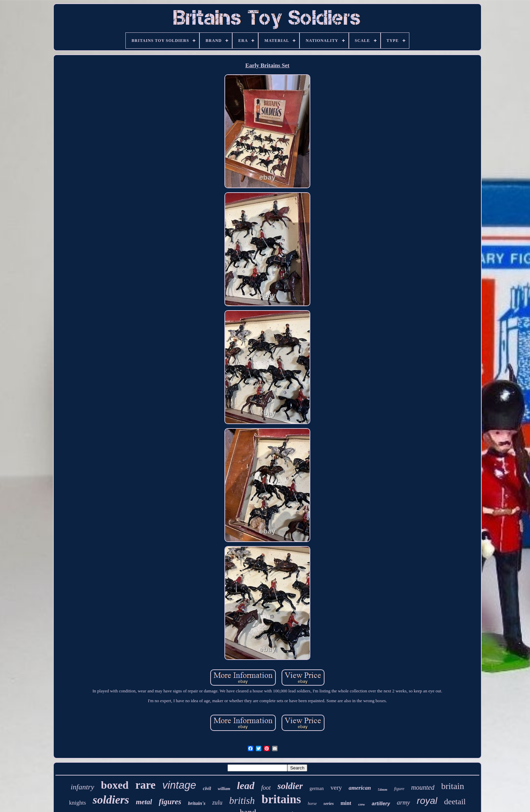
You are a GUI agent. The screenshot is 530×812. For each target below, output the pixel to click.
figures (170, 802)
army (403, 802)
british (242, 801)
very (336, 788)
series (329, 803)
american (360, 788)
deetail (455, 802)
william (224, 789)
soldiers (111, 800)
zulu (217, 803)
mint (346, 803)
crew (361, 804)
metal (144, 802)
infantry (82, 787)
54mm (383, 789)
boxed (115, 785)
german (317, 789)
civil (207, 789)
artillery (381, 803)
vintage (179, 785)
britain (453, 786)
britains (281, 799)
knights (77, 803)
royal (427, 801)
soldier (290, 786)
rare (145, 785)
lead (246, 785)
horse (312, 804)
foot (266, 788)
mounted (423, 787)
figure (399, 789)
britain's (197, 803)
